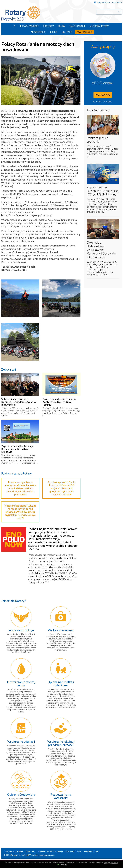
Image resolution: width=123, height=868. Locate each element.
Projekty (48, 26)
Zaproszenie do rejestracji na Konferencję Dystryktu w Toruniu (59, 402)
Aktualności (38, 32)
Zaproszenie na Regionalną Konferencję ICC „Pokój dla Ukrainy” (102, 191)
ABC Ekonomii (103, 83)
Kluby (62, 26)
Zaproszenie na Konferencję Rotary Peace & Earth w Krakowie (17, 449)
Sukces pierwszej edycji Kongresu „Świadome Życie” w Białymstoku (19, 402)
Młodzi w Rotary (99, 26)
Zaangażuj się (84, 32)
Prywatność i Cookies (51, 851)
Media (54, 32)
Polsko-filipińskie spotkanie (98, 140)
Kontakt (67, 32)
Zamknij (64, 865)
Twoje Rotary (92, 851)
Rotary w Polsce (29, 26)
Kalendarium (77, 26)
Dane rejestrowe (13, 851)
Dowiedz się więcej (103, 101)
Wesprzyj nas (103, 95)
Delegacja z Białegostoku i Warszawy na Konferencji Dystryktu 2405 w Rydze (101, 250)
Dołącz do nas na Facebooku (108, 2)
